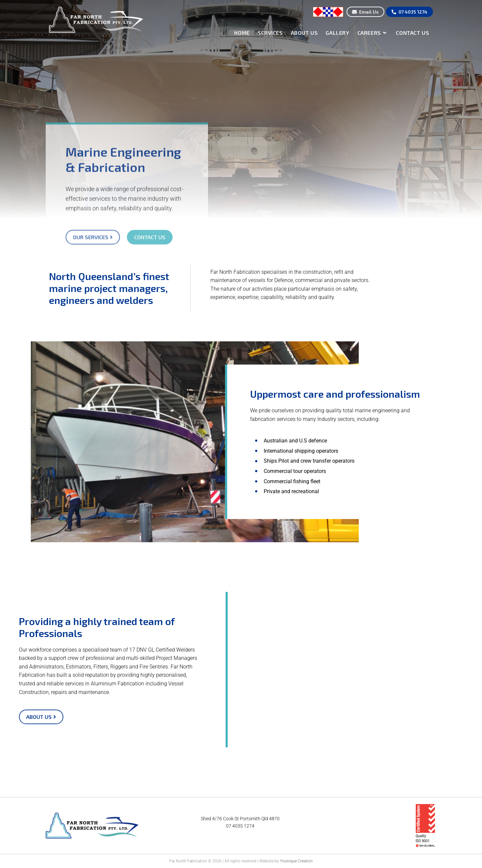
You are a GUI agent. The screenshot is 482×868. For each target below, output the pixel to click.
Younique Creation (296, 861)
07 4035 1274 (240, 826)
